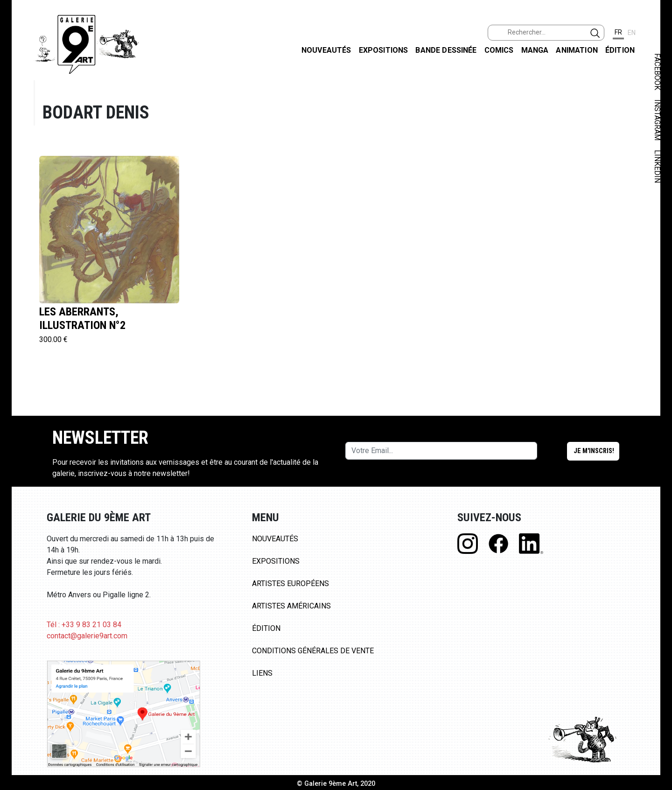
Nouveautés (326, 50)
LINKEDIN (657, 166)
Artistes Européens (290, 584)
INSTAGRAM (657, 120)
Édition (620, 50)
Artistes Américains (291, 606)
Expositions (384, 50)
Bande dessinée (446, 50)
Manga (535, 50)
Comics (499, 50)
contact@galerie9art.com (87, 636)
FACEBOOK (657, 72)
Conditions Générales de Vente (313, 651)
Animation (577, 50)
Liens (262, 673)
